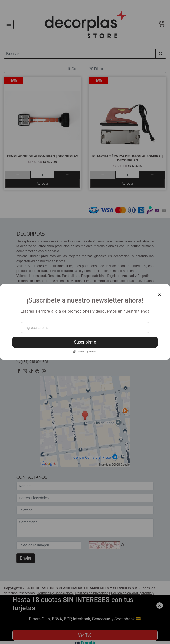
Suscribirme (85, 342)
